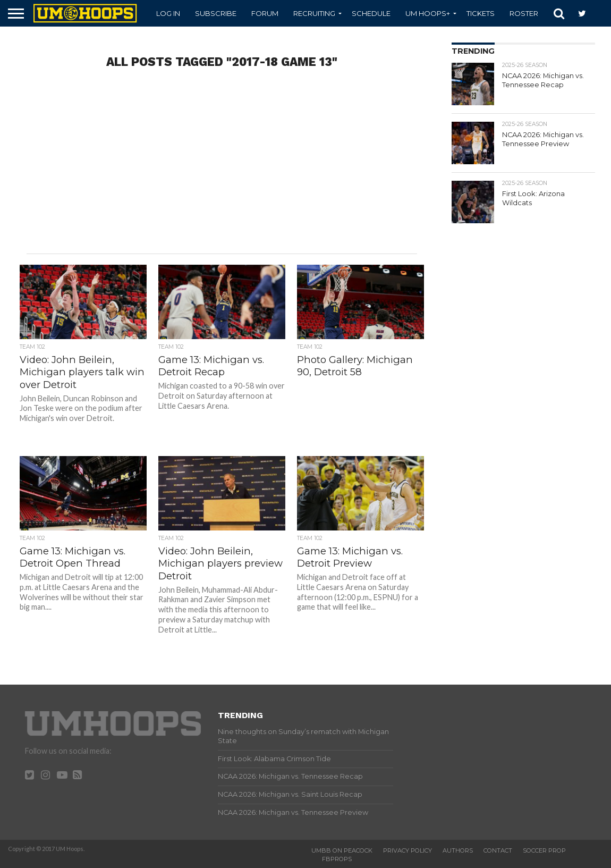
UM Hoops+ (428, 13)
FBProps (337, 859)
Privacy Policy (408, 850)
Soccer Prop (544, 850)
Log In (168, 13)
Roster (524, 13)
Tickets (481, 13)
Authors (458, 850)
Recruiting (314, 13)
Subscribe (216, 13)
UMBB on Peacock (342, 850)
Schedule (371, 13)
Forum (265, 13)
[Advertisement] (222, 168)
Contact (498, 850)
